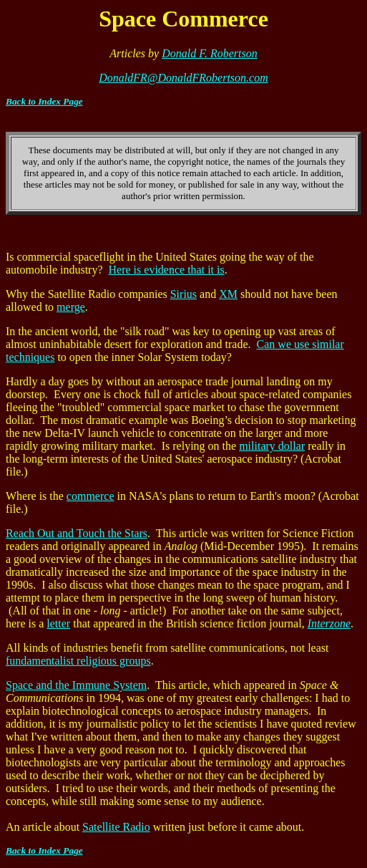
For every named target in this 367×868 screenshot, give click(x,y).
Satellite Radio (116, 827)
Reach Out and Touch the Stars (77, 533)
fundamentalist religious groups (78, 661)
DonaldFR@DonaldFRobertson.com (183, 78)
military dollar (272, 446)
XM (228, 294)
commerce (90, 496)
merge (71, 307)
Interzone (329, 623)
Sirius (183, 294)
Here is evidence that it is (167, 270)
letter (58, 623)
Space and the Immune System (76, 685)
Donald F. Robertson (209, 53)
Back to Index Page (44, 101)
